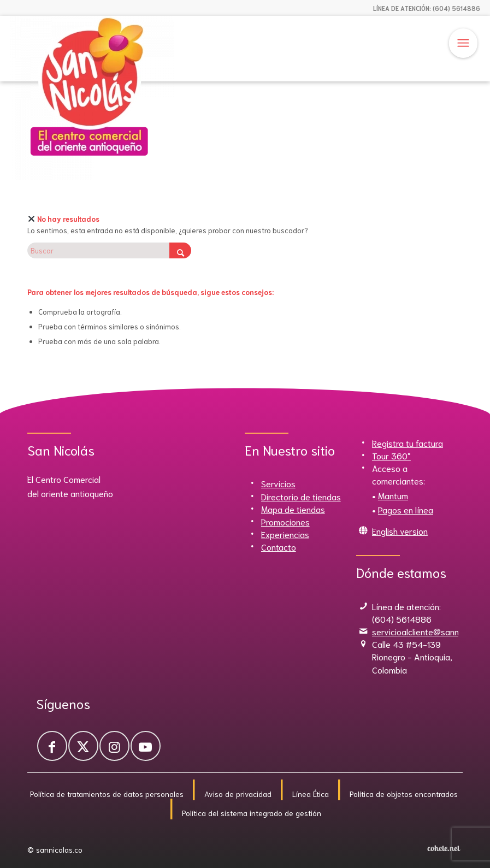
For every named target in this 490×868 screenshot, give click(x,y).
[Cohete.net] (444, 848)
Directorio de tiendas (301, 496)
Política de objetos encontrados (404, 794)
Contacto (279, 547)
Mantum (393, 495)
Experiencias (285, 534)
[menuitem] (424, 8)
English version (400, 531)
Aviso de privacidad (238, 794)
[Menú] (463, 43)
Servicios (278, 483)
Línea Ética (311, 794)
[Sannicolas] (92, 98)
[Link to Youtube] (146, 746)
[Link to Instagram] (114, 746)
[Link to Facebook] (52, 746)
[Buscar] (109, 250)
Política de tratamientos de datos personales (107, 794)
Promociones (285, 521)
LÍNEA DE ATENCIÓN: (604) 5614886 (427, 8)
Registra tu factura (408, 443)
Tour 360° (391, 455)
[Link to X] (83, 746)
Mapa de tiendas (293, 509)
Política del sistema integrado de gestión (252, 813)
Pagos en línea (406, 509)
